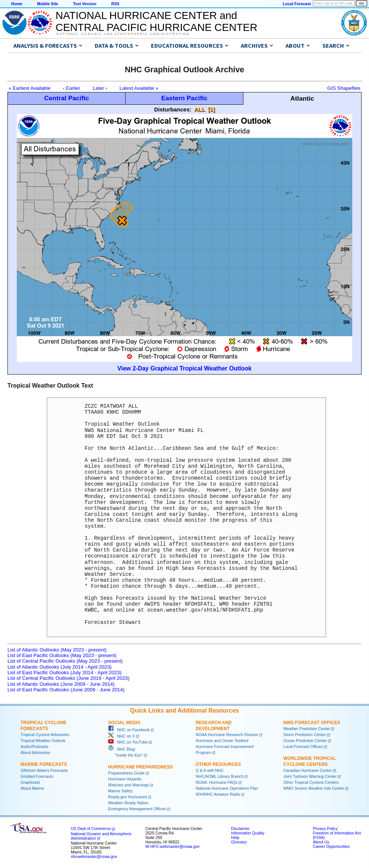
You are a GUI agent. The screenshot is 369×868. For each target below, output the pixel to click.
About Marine (32, 788)
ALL (200, 109)
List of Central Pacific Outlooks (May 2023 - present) (65, 661)
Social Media (124, 723)
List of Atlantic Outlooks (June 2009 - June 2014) (61, 684)
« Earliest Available (29, 88)
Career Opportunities (331, 846)
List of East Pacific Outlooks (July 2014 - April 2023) (64, 673)
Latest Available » (139, 88)
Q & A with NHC (210, 770)
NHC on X (122, 736)
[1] (211, 109)
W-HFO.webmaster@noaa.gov (173, 846)
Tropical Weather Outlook (43, 741)
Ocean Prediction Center (305, 741)
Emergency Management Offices (137, 809)
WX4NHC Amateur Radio (218, 794)
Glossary (239, 842)
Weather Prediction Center (307, 729)
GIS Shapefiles (344, 88)
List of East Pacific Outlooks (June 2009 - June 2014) (66, 690)
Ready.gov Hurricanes (128, 797)
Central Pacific (66, 98)
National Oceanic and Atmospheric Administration (123, 34)
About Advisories (35, 752)
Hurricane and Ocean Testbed (222, 741)
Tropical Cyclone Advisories (45, 735)
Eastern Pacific (184, 98)
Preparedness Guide (126, 773)
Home (17, 4)
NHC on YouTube (128, 742)
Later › (100, 88)
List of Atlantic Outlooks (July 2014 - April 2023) (59, 667)
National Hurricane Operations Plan (227, 788)
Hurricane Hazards (125, 779)
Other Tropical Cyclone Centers (311, 782)
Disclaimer (240, 828)
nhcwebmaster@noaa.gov (94, 856)
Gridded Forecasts (37, 776)
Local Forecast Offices (303, 747)
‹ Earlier (72, 88)
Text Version (85, 4)
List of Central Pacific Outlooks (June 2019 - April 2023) (68, 678)
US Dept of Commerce (91, 828)
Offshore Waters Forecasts (44, 770)
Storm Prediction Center (305, 735)
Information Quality (248, 833)
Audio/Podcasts (34, 747)
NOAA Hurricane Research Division (227, 735)
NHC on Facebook (129, 730)
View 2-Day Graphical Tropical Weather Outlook (184, 368)
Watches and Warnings (128, 785)
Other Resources (218, 764)
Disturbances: (173, 109)
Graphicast (30, 782)
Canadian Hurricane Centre (307, 770)
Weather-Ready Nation (128, 803)
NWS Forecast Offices (312, 723)
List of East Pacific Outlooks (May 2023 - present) (62, 655)
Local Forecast (297, 4)
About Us (321, 842)
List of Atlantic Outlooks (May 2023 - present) (57, 650)
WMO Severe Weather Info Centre (314, 788)
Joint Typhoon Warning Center (310, 776)
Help (235, 837)
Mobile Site (48, 4)
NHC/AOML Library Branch (220, 776)
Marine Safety (120, 791)
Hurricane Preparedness (141, 767)
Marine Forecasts (44, 764)
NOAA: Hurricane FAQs (217, 782)
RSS (115, 4)
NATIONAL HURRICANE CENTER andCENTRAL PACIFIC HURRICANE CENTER (156, 21)
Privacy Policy (325, 828)
